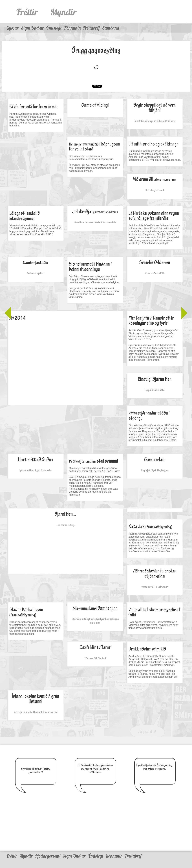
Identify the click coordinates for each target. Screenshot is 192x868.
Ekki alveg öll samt (155, 190)
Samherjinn (95, 608)
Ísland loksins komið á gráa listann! (35, 699)
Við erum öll (155, 179)
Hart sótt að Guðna (35, 460)
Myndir (63, 12)
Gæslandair (155, 460)
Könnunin (72, 28)
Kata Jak (150, 527)
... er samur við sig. (65, 525)
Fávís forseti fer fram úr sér (34, 107)
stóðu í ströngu (149, 416)
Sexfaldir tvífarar (95, 647)
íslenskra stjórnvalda (155, 574)
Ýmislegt (54, 28)
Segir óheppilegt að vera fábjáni (155, 108)
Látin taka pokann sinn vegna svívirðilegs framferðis (154, 216)
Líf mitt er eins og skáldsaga (154, 144)
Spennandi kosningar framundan (35, 470)
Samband (111, 28)
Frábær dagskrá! (36, 273)
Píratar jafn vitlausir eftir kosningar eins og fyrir (151, 321)
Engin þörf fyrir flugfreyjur (155, 470)
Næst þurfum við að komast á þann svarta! (35, 712)
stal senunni (94, 461)
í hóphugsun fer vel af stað (94, 147)
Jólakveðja (95, 212)
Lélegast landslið (24, 216)
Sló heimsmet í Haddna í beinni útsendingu (90, 267)
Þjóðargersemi (48, 856)
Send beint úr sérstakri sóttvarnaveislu (95, 222)
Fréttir (27, 12)
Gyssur (13, 28)
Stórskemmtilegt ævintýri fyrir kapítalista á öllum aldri (95, 621)
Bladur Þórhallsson (26, 612)
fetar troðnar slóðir (155, 273)
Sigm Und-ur (32, 28)
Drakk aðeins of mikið (147, 649)
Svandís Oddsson (155, 263)
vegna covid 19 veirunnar (155, 587)
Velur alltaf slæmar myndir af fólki (154, 612)
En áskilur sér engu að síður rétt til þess (155, 121)
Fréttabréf (91, 28)
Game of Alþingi (95, 105)
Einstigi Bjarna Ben (155, 379)
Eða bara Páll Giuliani (95, 658)
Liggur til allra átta (155, 390)
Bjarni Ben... (65, 514)
